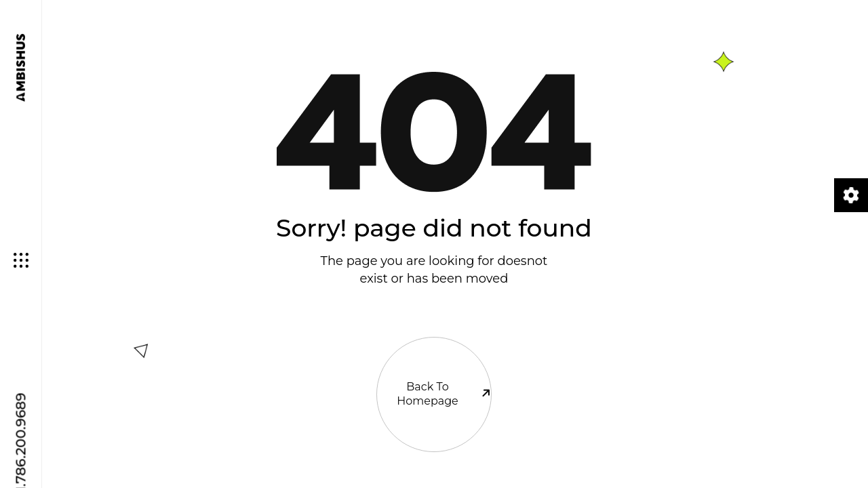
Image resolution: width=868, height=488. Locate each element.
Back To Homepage (434, 368)
